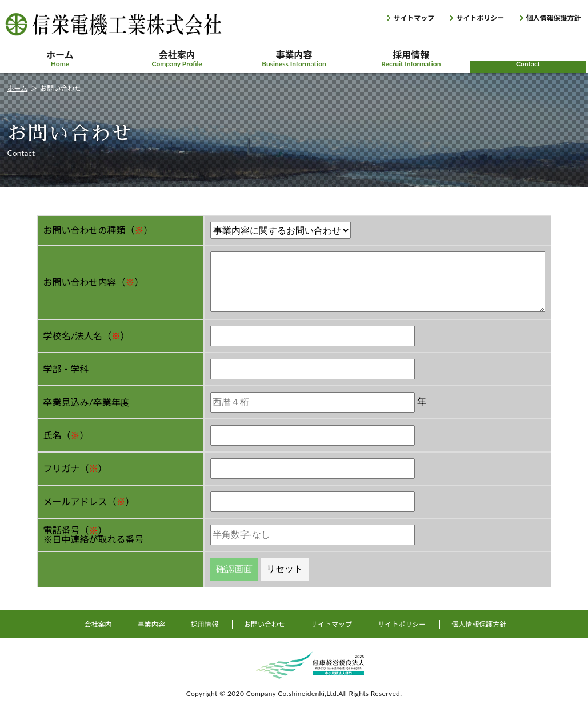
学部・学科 (66, 369)
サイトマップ (414, 18)
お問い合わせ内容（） (94, 282)
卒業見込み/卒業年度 (87, 402)
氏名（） (66, 435)
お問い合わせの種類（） (98, 230)
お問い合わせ (528, 59)
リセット (285, 569)
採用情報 (411, 59)
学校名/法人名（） (87, 336)
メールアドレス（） (89, 501)
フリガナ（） (75, 468)
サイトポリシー (480, 18)
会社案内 (177, 59)
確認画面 (234, 569)
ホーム (60, 59)
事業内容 (294, 59)
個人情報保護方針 (553, 18)
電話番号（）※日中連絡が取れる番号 (94, 535)
